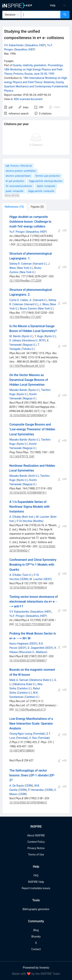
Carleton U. (24, 688)
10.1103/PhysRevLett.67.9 (30, 710)
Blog (36, 930)
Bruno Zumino (28, 309)
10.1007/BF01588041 (22, 751)
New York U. (25, 268)
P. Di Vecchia (24, 521)
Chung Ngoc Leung (21, 734)
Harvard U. (40, 264)
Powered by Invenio (36, 968)
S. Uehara (15, 340)
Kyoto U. (27, 336)
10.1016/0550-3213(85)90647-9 (28, 415)
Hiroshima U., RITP (34, 340)
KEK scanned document (28, 99)
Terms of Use (36, 855)
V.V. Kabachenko (14, 45)
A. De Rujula (17, 786)
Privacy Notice (36, 848)
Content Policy (36, 842)
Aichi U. (34, 476)
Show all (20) (12, 195)
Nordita (38, 521)
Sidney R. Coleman (21, 264)
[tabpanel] (36, 512)
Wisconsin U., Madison (33, 652)
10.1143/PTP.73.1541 (22, 457)
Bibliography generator (36, 909)
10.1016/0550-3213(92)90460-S (28, 803)
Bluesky (36, 937)
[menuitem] (53, 5)
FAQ (36, 875)
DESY (48, 579)
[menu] (55, 5)
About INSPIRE (36, 835)
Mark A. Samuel (19, 680)
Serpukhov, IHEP (35, 45)
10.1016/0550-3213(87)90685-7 (28, 661)
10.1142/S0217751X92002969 (34, 244)
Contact (36, 949)
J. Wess (44, 304)
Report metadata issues (36, 888)
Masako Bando (18, 390)
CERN (24, 579)
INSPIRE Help (36, 882)
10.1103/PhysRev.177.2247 (25, 317)
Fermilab (39, 734)
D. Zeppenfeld (36, 648)
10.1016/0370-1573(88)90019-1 (28, 493)
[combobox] (41, 15)
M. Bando (15, 336)
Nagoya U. (30, 345)
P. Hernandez (36, 790)
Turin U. (27, 575)
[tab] (15, 207)
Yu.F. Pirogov (17, 232)
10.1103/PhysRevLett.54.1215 (27, 366)
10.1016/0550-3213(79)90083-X (28, 588)
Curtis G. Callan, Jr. (21, 300)
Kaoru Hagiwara (19, 644)
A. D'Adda (15, 517)
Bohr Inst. (28, 517)
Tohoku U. (28, 349)
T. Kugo (39, 336)
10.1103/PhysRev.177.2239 (25, 281)
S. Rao (33, 738)
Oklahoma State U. (41, 680)
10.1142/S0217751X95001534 (33, 624)
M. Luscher (43, 517)
